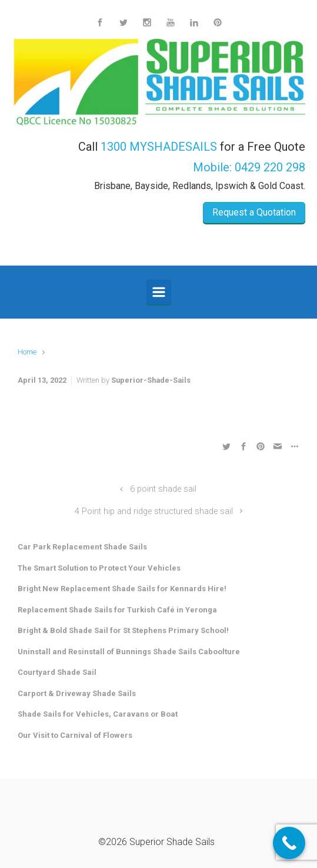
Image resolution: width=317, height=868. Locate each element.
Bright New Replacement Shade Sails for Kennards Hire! (122, 589)
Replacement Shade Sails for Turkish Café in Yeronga (117, 610)
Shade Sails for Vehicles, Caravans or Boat (98, 714)
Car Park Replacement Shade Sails (82, 547)
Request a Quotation (254, 212)
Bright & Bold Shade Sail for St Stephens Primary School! (123, 630)
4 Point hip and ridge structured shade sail (154, 511)
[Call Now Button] (289, 843)
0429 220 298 (270, 167)
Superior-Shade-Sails (151, 380)
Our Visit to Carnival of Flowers (75, 735)
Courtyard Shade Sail (57, 672)
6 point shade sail (163, 489)
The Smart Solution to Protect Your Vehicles (99, 568)
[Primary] (159, 292)
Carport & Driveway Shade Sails (77, 693)
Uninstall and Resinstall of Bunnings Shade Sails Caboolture (129, 652)
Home (27, 352)
